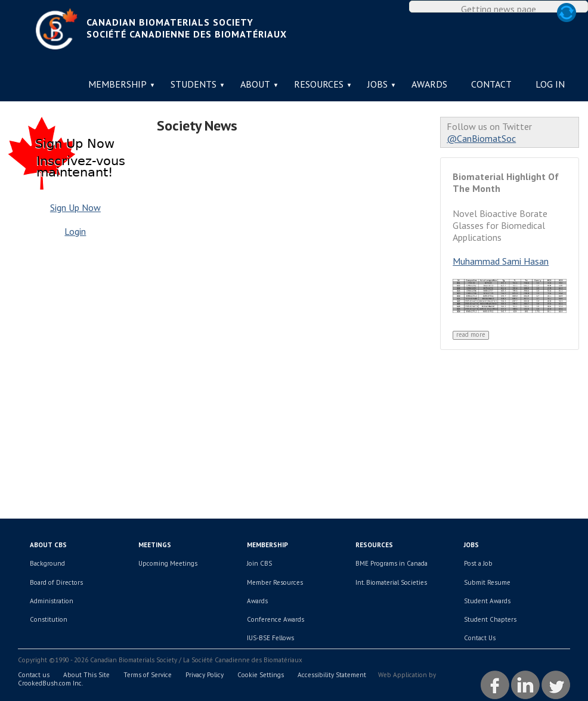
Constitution (49, 619)
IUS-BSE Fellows (270, 638)
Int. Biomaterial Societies (391, 582)
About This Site (86, 675)
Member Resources (275, 582)
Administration (52, 601)
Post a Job (478, 563)
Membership (117, 84)
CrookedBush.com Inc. (50, 683)
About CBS (48, 545)
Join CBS (259, 563)
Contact (491, 84)
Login (75, 231)
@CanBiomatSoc (481, 138)
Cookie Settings (261, 675)
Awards (429, 84)
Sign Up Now (75, 207)
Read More (471, 335)
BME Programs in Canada (392, 563)
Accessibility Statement (332, 675)
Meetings (155, 545)
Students (194, 84)
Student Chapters (490, 619)
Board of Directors (56, 582)
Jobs (377, 84)
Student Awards (487, 601)
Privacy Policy (205, 675)
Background (47, 563)
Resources (319, 84)
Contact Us (480, 638)
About (255, 84)
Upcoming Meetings (168, 563)
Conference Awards (276, 619)
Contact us (34, 675)
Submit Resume (487, 582)
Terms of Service (148, 675)
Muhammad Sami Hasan (501, 261)
